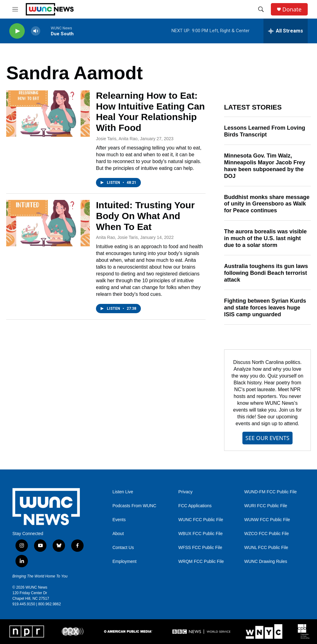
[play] (17, 31)
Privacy (185, 492)
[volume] (36, 31)
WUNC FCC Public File (201, 520)
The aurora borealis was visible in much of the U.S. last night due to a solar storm (265, 238)
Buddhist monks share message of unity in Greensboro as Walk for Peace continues (267, 204)
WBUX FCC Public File (200, 534)
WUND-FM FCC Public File (271, 492)
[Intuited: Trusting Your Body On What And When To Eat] (48, 223)
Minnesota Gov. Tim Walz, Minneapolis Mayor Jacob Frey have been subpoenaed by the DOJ (265, 166)
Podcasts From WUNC (134, 506)
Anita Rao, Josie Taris (117, 237)
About (118, 534)
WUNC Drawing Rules (266, 562)
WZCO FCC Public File (267, 534)
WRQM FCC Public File (201, 562)
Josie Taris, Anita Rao (117, 139)
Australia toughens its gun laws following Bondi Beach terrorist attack (266, 273)
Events (119, 520)
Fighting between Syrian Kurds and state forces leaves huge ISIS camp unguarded (265, 308)
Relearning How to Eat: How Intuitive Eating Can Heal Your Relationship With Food (150, 112)
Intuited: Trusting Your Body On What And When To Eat (145, 216)
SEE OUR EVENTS (267, 438)
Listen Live (123, 492)
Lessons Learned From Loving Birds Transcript (265, 131)
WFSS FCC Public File (200, 548)
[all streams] (286, 31)
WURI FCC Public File (266, 506)
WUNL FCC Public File (266, 548)
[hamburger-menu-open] (15, 9)
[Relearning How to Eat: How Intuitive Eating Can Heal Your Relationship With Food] (48, 114)
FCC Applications (195, 506)
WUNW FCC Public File (267, 520)
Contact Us (123, 548)
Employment (124, 562)
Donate (292, 9)
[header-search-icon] (261, 9)
